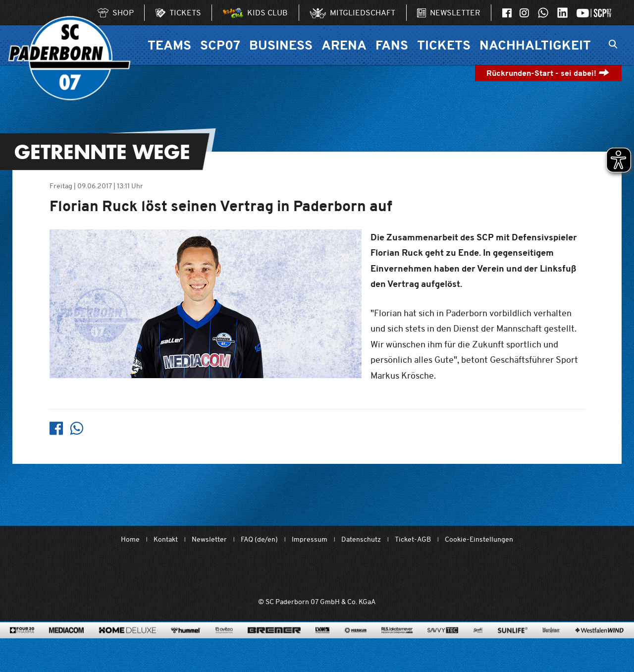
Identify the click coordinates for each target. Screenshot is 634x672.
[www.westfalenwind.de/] (599, 645)
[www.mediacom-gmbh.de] (67, 645)
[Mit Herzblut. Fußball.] (261, 572)
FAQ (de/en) (259, 539)
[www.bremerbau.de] (274, 645)
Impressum (310, 539)
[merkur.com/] (355, 645)
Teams (169, 45)
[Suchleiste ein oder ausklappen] (613, 45)
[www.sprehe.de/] (478, 645)
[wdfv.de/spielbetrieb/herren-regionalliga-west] (429, 572)
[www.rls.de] (397, 645)
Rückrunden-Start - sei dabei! (548, 73)
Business (281, 45)
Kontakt (166, 539)
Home (130, 539)
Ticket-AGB (413, 539)
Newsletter (209, 539)
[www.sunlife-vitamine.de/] (513, 645)
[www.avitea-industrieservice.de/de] (224, 645)
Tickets (444, 45)
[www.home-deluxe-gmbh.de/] (127, 645)
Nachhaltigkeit (535, 45)
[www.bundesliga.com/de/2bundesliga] (372, 572)
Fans (392, 45)
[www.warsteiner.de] (551, 645)
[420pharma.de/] (22, 645)
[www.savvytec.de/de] (443, 645)
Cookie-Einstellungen (479, 539)
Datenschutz (361, 539)
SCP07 (220, 45)
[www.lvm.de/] (322, 645)
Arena (344, 45)
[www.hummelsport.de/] (185, 645)
